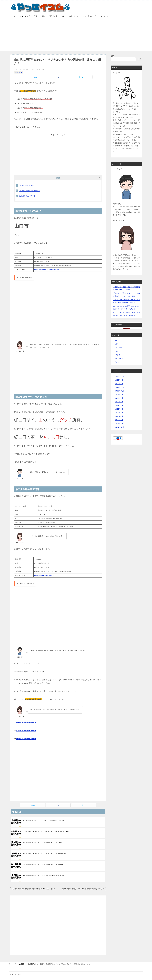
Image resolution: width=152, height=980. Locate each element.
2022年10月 (120, 391)
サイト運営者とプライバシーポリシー (97, 16)
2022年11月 (120, 387)
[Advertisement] (76, 35)
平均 (36, 16)
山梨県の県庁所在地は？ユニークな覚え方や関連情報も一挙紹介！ (83, 889)
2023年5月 (119, 384)
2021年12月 (120, 427)
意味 (43, 16)
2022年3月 (119, 416)
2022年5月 (119, 409)
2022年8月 (119, 398)
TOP (18, 964)
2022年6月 (119, 405)
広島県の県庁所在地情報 (26, 731)
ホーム (13, 16)
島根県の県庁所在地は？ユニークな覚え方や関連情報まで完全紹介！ (44, 820)
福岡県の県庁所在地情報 (26, 739)
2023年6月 (119, 380)
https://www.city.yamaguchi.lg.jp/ (46, 575)
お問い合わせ (74, 16)
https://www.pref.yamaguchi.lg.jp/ (47, 270)
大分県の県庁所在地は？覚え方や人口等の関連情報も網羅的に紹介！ (44, 875)
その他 (118, 355)
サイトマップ (25, 16)
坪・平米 (119, 348)
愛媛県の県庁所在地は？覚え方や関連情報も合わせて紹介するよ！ (44, 842)
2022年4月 (119, 413)
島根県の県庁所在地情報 (26, 723)
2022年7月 (119, 402)
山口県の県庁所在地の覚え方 (30, 191)
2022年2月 (119, 420)
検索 (112, 56)
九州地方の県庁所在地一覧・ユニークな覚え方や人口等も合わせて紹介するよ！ (48, 853)
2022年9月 (119, 395)
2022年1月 (119, 424)
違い (117, 362)
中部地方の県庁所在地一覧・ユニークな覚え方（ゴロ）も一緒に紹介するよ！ (47, 831)
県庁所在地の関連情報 (27, 196)
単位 (63, 16)
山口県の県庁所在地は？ (28, 185)
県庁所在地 (53, 16)
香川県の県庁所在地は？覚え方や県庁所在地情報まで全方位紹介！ (44, 864)
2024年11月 (120, 376)
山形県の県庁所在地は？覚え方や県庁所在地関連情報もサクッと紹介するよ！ (35, 889)
